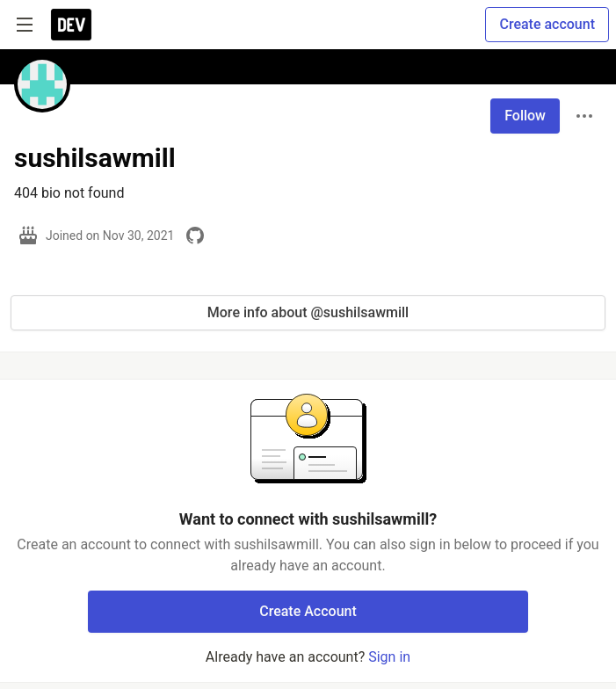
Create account (547, 24)
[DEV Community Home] (71, 25)
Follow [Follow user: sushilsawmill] (525, 116)
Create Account (308, 611)
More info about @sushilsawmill (308, 312)
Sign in (389, 657)
